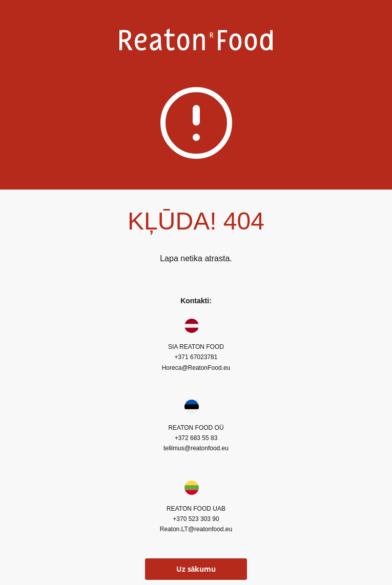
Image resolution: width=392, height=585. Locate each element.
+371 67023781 (196, 357)
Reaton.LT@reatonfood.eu (196, 529)
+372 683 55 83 (196, 438)
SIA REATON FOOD (196, 347)
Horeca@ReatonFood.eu (196, 368)
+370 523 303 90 (196, 519)
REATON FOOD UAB (196, 509)
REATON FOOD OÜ (196, 428)
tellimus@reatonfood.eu (196, 448)
